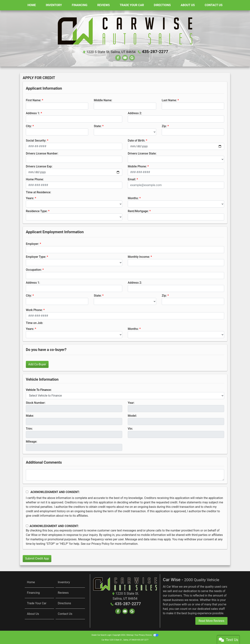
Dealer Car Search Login (101, 635)
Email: (132, 179)
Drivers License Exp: (39, 166)
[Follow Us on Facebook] (118, 57)
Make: (30, 415)
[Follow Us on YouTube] (125, 57)
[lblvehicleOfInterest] (125, 395)
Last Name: (169, 100)
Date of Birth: (136, 140)
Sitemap (130, 635)
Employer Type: (36, 256)
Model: (132, 415)
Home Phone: (35, 179)
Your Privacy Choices (147, 635)
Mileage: (31, 441)
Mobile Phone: (137, 166)
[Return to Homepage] (125, 583)
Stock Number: (36, 402)
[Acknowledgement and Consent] (27, 491)
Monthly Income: (139, 256)
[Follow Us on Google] (132, 57)
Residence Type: (37, 211)
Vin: (130, 428)
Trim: (29, 428)
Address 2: (135, 113)
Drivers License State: (142, 153)
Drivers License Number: (42, 153)
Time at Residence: (38, 192)
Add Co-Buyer (37, 364)
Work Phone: (34, 309)
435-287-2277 (155, 52)
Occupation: (34, 269)
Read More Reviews (211, 620)
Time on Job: (34, 322)
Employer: (32, 243)
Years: (30, 198)
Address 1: (33, 113)
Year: (131, 402)
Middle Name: (103, 100)
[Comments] (125, 474)
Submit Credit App (37, 558)
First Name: (34, 100)
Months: (133, 198)
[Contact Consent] (27, 525)
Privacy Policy (101, 543)
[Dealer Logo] (125, 31)
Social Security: (36, 140)
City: (29, 126)
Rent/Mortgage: (138, 211)
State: (98, 126)
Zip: (164, 126)
